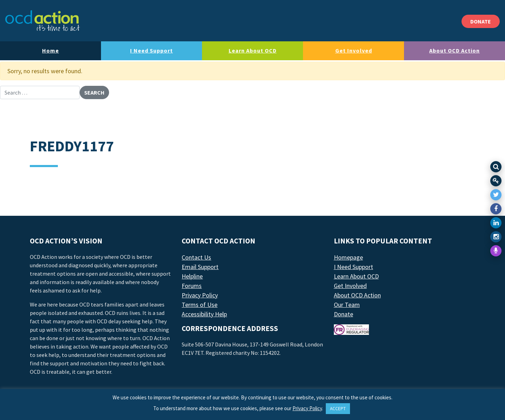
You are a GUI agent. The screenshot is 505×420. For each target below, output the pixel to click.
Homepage (348, 257)
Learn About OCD (253, 50)
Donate (344, 314)
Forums (192, 286)
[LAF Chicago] (43, 21)
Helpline (192, 276)
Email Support (200, 267)
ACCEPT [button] (338, 409)
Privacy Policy (200, 295)
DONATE (481, 21)
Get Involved (354, 50)
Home (50, 50)
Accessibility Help (204, 314)
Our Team (347, 305)
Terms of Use (200, 305)
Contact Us (196, 257)
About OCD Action (454, 50)
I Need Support (151, 50)
